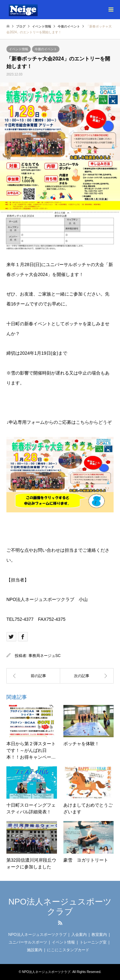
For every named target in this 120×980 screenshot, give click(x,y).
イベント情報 (19, 49)
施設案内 (35, 950)
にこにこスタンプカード (68, 950)
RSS (60, 923)
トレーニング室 (93, 942)
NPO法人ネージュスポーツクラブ (60, 907)
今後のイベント (46, 49)
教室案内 (99, 935)
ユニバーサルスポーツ (28, 942)
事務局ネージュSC (45, 656)
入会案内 (79, 935)
